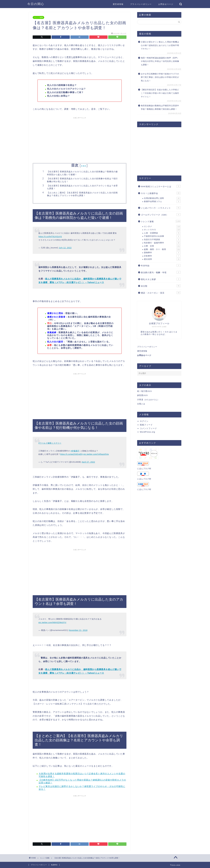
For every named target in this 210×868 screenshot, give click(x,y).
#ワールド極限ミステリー (50, 443)
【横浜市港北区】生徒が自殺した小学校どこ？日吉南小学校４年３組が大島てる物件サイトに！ (160, 93)
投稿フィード (146, 425)
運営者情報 (118, 4)
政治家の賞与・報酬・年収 (161, 272)
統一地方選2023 (144, 391)
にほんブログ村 (144, 469)
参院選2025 (142, 395)
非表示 (84, 166)
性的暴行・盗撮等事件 (162, 243)
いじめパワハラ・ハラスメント (161, 208)
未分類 (161, 286)
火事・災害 (162, 246)
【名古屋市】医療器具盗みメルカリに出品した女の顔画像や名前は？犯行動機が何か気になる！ (82, 180)
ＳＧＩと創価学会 (161, 193)
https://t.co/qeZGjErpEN (71, 454)
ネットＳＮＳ (162, 230)
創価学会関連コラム (162, 202)
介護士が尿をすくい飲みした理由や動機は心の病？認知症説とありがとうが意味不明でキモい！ (160, 45)
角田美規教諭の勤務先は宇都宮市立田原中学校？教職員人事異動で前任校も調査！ (160, 107)
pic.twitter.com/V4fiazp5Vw (96, 454)
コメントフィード (148, 428)
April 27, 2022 (88, 462)
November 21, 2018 (78, 630)
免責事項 (54, 865)
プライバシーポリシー (141, 4)
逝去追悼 (162, 259)
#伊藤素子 (75, 451)
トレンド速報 (38, 17)
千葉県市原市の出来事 (162, 236)
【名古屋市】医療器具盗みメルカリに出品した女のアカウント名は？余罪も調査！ (82, 187)
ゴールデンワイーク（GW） (161, 215)
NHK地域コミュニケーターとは (161, 186)
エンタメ (162, 226)
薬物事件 (162, 253)
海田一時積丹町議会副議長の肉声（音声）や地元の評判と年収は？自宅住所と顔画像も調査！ (160, 61)
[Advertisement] (80, 139)
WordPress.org (147, 432)
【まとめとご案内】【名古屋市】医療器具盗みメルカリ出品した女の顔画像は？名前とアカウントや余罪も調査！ (82, 194)
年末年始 (161, 265)
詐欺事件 (162, 256)
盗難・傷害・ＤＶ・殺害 (162, 249)
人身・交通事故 (162, 233)
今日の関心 (36, 4)
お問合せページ (166, 4)
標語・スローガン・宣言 (161, 293)
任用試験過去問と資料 (162, 198)
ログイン (144, 421)
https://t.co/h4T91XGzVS (50, 237)
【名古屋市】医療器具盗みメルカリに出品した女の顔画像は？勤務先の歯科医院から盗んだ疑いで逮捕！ (82, 173)
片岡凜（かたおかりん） (148, 400)
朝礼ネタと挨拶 (161, 279)
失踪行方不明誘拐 (162, 240)
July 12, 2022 (65, 248)
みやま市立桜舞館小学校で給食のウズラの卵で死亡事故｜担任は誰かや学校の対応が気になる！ (160, 77)
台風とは (141, 404)
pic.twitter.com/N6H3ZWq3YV (52, 622)
